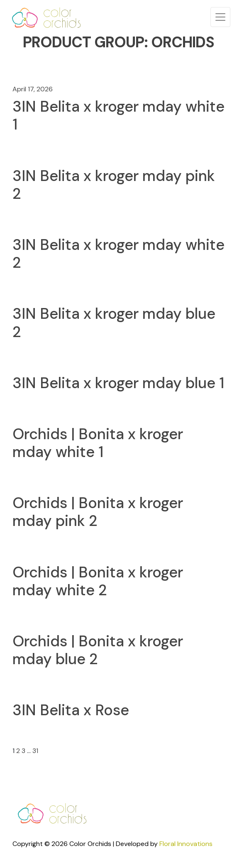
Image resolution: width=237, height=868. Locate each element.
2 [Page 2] (18, 751)
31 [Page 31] (35, 751)
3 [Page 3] (23, 751)
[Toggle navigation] (220, 17)
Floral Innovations (186, 844)
